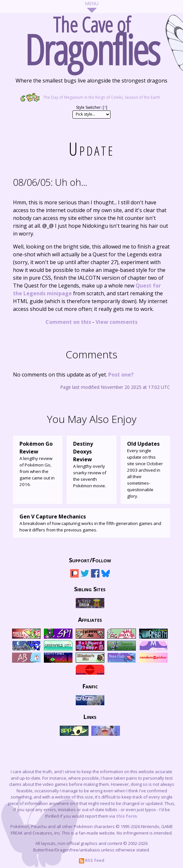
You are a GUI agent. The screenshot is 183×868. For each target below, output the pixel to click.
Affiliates (90, 619)
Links (90, 716)
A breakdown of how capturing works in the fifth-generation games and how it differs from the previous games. (91, 523)
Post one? (121, 375)
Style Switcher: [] (92, 107)
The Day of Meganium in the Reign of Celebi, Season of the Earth (91, 97)
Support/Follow (90, 560)
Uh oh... (50, 182)
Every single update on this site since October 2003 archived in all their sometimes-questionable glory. (145, 469)
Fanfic (90, 686)
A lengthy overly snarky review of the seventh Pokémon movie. (91, 464)
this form (126, 816)
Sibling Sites (90, 589)
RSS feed (92, 860)
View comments (117, 322)
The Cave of (91, 38)
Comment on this (68, 322)
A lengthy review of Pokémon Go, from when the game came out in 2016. (38, 464)
